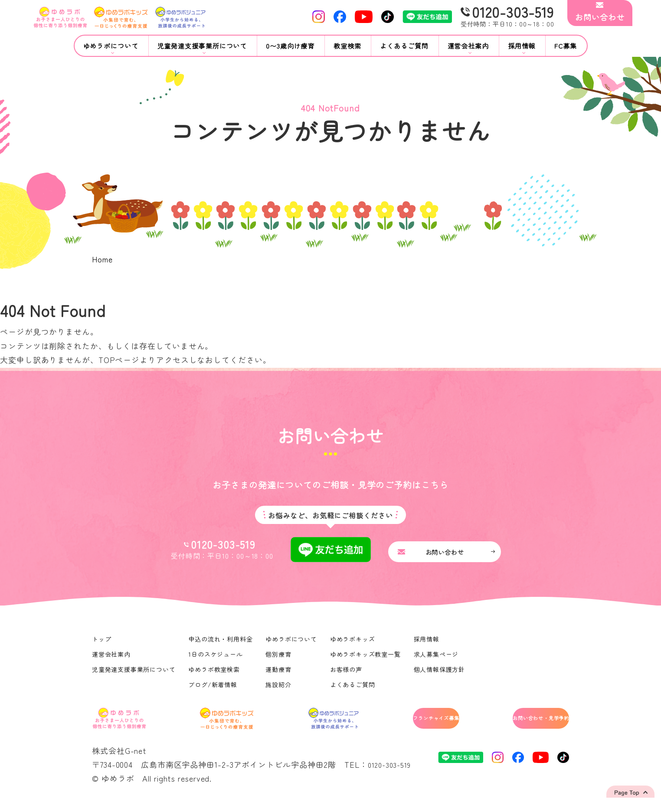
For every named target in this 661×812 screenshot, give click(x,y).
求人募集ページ (438, 659)
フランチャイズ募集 (400, 725)
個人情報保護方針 (441, 674)
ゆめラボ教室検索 (215, 674)
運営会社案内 (111, 659)
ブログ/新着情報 (214, 689)
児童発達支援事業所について (134, 674)
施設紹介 (280, 689)
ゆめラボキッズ (354, 644)
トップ (102, 644)
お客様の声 (348, 674)
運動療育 (280, 674)
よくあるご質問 (404, 46)
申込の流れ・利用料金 (221, 644)
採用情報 (429, 644)
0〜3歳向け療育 (290, 46)
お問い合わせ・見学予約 (524, 725)
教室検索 (347, 46)
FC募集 (566, 46)
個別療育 (280, 659)
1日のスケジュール (216, 659)
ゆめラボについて (293, 644)
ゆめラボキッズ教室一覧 (367, 659)
